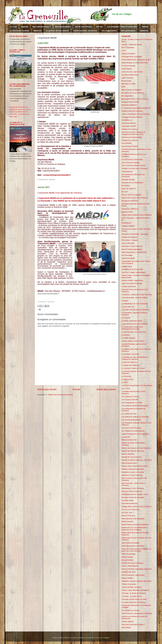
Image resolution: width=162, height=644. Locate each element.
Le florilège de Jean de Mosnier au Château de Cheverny (135, 358)
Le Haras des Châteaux (130, 365)
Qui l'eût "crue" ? (128, 513)
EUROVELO (126, 223)
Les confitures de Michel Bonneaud (135, 406)
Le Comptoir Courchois (130, 354)
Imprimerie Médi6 (128, 258)
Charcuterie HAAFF (129, 126)
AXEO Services (127, 78)
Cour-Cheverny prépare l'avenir (133, 165)
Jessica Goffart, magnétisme (132, 280)
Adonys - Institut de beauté (132, 44)
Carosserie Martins (129, 123)
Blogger (106, 638)
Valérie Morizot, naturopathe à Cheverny (137, 613)
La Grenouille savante (19, 31)
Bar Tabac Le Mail (128, 84)
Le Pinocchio (126, 376)
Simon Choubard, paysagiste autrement (137, 569)
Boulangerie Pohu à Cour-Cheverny (135, 99)
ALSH (124, 51)
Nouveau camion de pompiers (133, 497)
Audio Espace (127, 69)
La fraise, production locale (132, 321)
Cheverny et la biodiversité (132, 137)
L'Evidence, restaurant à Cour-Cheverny (137, 295)
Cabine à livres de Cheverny (132, 111)
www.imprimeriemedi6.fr (48, 294)
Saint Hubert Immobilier (130, 543)
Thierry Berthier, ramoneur (131, 587)
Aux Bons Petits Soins (130, 75)
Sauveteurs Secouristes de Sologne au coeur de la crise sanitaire (136, 550)
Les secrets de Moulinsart (131, 420)
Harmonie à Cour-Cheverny (132, 246)
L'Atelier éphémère (129, 286)
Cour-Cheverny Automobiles (132, 159)
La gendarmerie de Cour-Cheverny (135, 324)
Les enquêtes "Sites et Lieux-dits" (122, 27)
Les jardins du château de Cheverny (135, 417)
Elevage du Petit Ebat (130, 201)
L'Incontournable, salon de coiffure (135, 298)
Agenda (25, 27)
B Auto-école (126, 81)
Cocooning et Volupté (130, 146)
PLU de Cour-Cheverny (130, 510)
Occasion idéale (128, 500)
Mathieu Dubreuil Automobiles (133, 469)
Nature (145, 27)
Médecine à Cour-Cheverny (132, 475)
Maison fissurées (128, 454)
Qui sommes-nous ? (42, 27)
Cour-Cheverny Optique (131, 163)
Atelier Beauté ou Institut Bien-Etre (135, 63)
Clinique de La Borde (129, 140)
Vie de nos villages (84, 27)
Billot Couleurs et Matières (131, 90)
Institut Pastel (127, 266)
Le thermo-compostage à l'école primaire (137, 385)
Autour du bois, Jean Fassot (132, 72)
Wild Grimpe (126, 628)
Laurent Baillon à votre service (133, 341)
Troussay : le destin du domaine (134, 593)
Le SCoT (125, 382)
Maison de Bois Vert (129, 440)
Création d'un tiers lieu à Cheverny (135, 168)
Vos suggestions (109, 31)
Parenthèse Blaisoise (130, 503)
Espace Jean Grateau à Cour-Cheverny (136, 215)
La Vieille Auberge (128, 338)
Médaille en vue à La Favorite (133, 472)
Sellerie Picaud (127, 557)
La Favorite (126, 318)
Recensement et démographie (133, 519)
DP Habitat (126, 186)
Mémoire (38, 31)
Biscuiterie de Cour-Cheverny (133, 93)
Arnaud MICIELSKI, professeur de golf (136, 60)
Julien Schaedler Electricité (132, 283)
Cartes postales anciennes (85, 31)
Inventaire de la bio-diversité (132, 269)
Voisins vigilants (128, 621)
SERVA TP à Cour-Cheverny (132, 563)
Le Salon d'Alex (127, 379)
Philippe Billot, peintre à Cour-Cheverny (136, 506)
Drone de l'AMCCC (129, 189)
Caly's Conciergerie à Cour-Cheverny (136, 114)
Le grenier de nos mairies (57, 31)
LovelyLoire (126, 437)
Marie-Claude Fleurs (129, 463)
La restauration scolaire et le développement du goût (132, 328)
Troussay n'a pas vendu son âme (134, 599)
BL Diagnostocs (127, 96)
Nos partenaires (128, 31)
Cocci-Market (127, 143)
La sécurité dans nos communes (134, 332)
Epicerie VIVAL (127, 212)
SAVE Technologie (129, 554)
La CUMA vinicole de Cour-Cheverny (135, 310)
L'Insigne (125, 301)
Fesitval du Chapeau (129, 237)
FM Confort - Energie (129, 240)
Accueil (13, 27)
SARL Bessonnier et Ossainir (133, 546)
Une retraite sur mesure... (131, 610)
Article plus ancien (106, 389)
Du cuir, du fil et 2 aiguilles (131, 195)
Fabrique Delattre (128, 226)
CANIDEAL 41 (127, 120)
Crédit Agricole (127, 171)
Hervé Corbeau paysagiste (132, 249)
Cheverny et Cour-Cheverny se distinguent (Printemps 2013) (133, 133)
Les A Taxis (126, 388)
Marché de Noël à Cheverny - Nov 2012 (137, 460)
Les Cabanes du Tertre (130, 397)
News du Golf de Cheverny (132, 491)
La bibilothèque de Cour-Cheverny (135, 304)
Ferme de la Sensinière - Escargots (135, 234)
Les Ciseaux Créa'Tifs (130, 400)
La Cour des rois (128, 307)
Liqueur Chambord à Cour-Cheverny (135, 434)
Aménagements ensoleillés (132, 57)
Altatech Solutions (128, 54)
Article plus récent (47, 389)
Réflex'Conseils (127, 521)
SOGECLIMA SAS (128, 572)
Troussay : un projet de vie (132, 596)
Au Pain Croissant (128, 66)
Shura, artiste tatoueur (130, 566)
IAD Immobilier (127, 255)
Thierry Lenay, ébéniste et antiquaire (135, 590)
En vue (100, 27)
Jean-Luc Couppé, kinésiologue (133, 272)
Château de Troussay (130, 129)
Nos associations (63, 27)
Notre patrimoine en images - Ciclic (135, 494)
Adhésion (144, 31)
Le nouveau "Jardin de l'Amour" (133, 368)
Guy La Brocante (128, 243)
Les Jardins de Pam (129, 414)
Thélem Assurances (129, 584)
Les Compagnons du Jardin (132, 403)
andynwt (91, 638)
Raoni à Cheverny (128, 516)
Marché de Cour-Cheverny (132, 457)
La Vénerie (126, 335)
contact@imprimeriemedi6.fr (57, 175)
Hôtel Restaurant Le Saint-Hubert (134, 252)
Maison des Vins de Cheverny (133, 451)
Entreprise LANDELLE (130, 209)
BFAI (123, 87)
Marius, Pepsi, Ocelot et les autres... (135, 466)
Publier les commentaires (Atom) (60, 395)
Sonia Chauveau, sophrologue (133, 575)
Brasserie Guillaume (129, 105)
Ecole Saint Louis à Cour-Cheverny (135, 198)
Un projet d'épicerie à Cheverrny (134, 602)
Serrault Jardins (128, 560)
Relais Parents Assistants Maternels (135, 525)
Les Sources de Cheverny (131, 428)
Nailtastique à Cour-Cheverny (133, 488)
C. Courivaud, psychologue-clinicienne (136, 108)
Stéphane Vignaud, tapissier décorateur (136, 581)
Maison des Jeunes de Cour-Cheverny (136, 448)
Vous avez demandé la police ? (133, 624)
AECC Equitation (128, 48)
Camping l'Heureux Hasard (132, 117)
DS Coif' (125, 192)
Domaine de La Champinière (132, 183)
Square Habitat (127, 578)
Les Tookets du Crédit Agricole (133, 431)
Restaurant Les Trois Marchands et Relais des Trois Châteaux (135, 529)
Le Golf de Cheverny (129, 362)
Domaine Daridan (128, 180)
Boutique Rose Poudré (130, 102)
